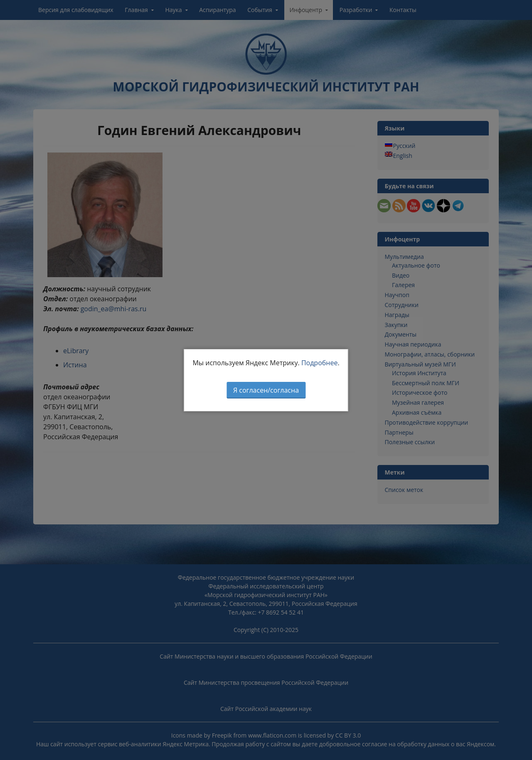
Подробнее (320, 363)
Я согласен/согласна (266, 390)
